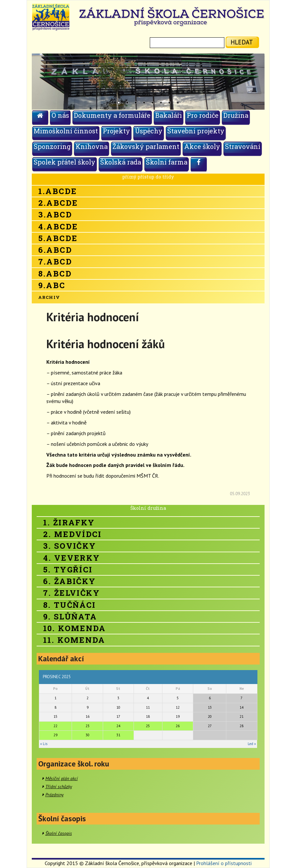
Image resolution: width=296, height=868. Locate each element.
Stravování (243, 146)
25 (148, 726)
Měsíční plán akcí (62, 778)
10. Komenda (75, 628)
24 (118, 726)
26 (178, 726)
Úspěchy (149, 131)
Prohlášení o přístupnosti (224, 863)
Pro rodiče (203, 115)
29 (55, 735)
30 (88, 735)
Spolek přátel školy (65, 162)
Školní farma (167, 162)
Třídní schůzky (59, 787)
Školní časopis (59, 833)
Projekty (116, 131)
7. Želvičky (71, 593)
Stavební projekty (196, 131)
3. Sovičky (70, 546)
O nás (60, 115)
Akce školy (202, 146)
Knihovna (92, 146)
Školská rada (121, 162)
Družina (236, 115)
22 (55, 726)
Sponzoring (52, 146)
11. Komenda (74, 640)
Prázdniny (54, 795)
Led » (252, 744)
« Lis (44, 744)
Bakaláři (169, 115)
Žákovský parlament (146, 146)
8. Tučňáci (70, 605)
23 (88, 726)
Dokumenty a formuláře (112, 115)
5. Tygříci (68, 569)
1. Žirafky (69, 522)
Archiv (49, 297)
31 (118, 735)
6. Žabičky (70, 581)
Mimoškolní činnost (66, 131)
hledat (242, 42)
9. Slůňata (70, 617)
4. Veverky (72, 558)
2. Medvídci (72, 534)
